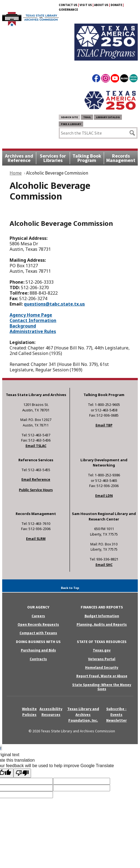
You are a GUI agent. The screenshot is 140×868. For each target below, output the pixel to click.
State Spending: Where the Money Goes (102, 687)
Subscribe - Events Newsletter (117, 715)
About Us (101, 5)
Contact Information (33, 320)
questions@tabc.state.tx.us (54, 304)
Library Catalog (108, 117)
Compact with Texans (38, 633)
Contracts (38, 659)
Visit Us (86, 5)
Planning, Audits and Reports (102, 624)
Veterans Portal (102, 659)
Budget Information (102, 616)
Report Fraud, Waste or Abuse (102, 676)
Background (23, 326)
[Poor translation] (22, 773)
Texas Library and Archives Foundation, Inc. (83, 715)
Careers (38, 616)
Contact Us (68, 5)
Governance (68, 10)
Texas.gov (102, 650)
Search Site (69, 117)
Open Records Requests (38, 624)
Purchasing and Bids (38, 650)
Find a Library (71, 124)
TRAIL (87, 117)
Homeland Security (102, 668)
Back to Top (70, 588)
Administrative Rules (33, 331)
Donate (116, 5)
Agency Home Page (31, 315)
